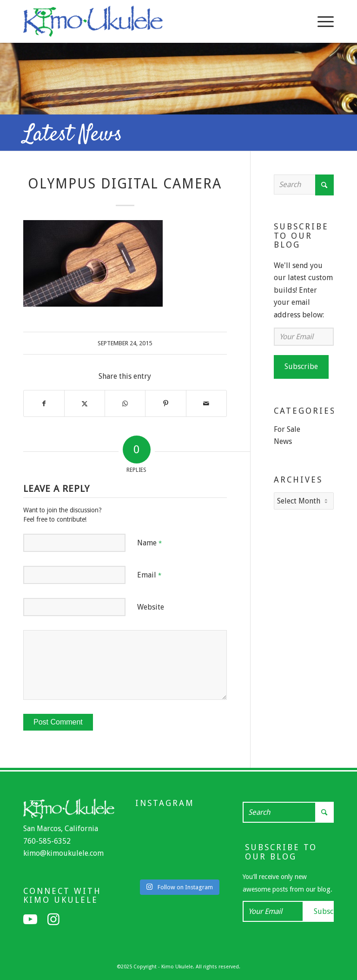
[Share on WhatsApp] (125, 403)
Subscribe (301, 366)
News (283, 441)
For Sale (287, 429)
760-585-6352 (47, 841)
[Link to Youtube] (30, 920)
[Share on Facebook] (44, 403)
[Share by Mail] (206, 403)
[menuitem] (321, 21)
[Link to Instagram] (53, 920)
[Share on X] (85, 403)
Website (151, 607)
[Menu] (321, 21)
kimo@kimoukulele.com (63, 853)
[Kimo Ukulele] (93, 24)
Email (149, 575)
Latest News (73, 135)
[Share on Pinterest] (165, 403)
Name (149, 543)
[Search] (304, 185)
